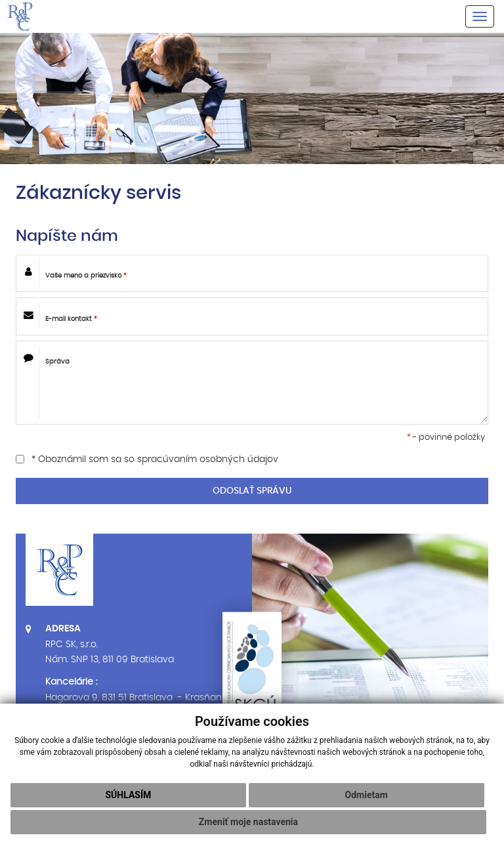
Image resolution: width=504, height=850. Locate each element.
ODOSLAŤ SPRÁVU (252, 491)
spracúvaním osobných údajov (208, 459)
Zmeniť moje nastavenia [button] (248, 822)
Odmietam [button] (367, 795)
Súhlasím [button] (128, 795)
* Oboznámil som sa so (147, 459)
